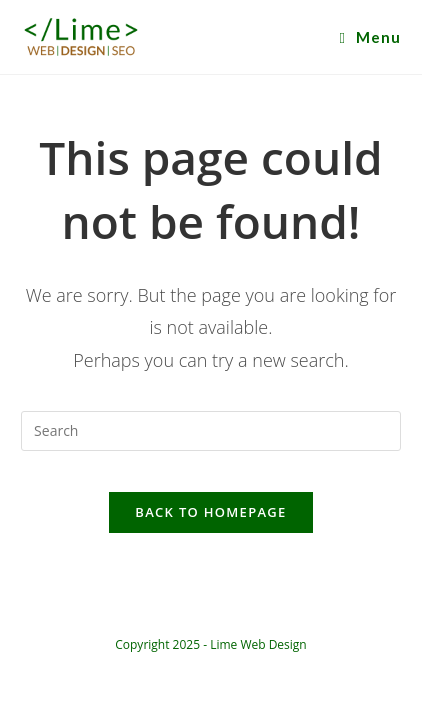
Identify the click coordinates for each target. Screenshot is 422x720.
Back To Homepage (210, 512)
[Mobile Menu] (369, 37)
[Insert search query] (211, 431)
